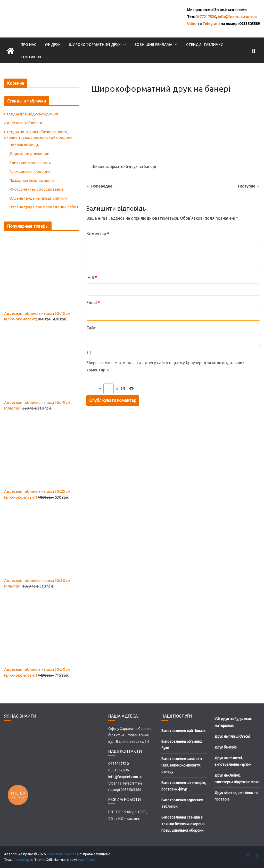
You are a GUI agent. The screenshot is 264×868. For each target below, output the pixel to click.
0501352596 (119, 770)
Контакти (31, 57)
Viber (192, 24)
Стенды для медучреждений (31, 114)
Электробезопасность (30, 163)
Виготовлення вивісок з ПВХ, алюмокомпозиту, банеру (182, 765)
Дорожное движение (29, 154)
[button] (123, 45)
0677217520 (206, 17)
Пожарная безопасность (32, 180)
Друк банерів (226, 747)
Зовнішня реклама (153, 44)
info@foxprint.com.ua (237, 17)
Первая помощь (24, 145)
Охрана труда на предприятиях (38, 198)
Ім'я (92, 277)
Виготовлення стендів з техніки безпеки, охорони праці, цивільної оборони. (183, 824)
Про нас (28, 44)
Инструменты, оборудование (36, 189)
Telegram (211, 24)
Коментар (98, 234)
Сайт (91, 328)
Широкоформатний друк (95, 44)
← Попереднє (99, 186)
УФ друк (53, 44)
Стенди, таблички (205, 44)
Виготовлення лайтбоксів (183, 731)
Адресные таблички (23, 123)
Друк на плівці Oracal (232, 736)
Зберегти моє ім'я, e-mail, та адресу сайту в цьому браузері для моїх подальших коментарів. (165, 366)
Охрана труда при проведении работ (44, 207)
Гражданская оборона (30, 171)
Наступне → (249, 186)
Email (93, 303)
